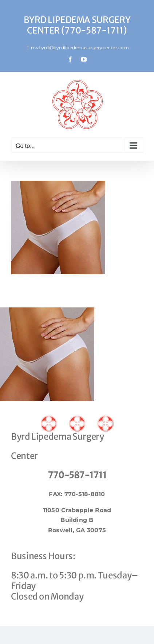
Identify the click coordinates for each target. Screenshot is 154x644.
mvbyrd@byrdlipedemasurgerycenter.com (80, 48)
